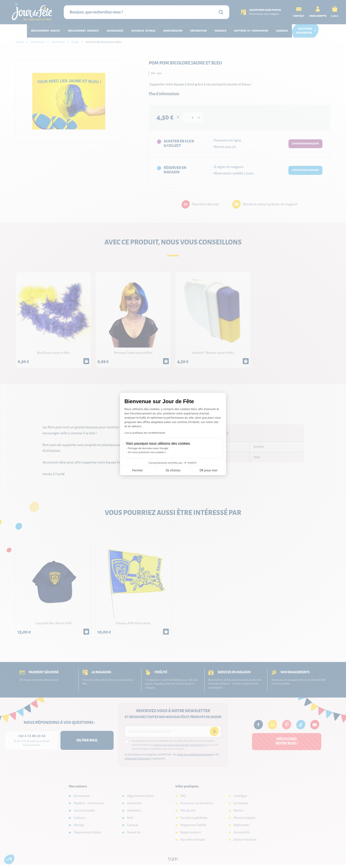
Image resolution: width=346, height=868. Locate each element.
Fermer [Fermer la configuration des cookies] (138, 470)
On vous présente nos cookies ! (147, 452)
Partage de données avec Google (148, 448)
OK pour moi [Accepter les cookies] (208, 470)
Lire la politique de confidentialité (145, 433)
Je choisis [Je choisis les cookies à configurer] (173, 470)
